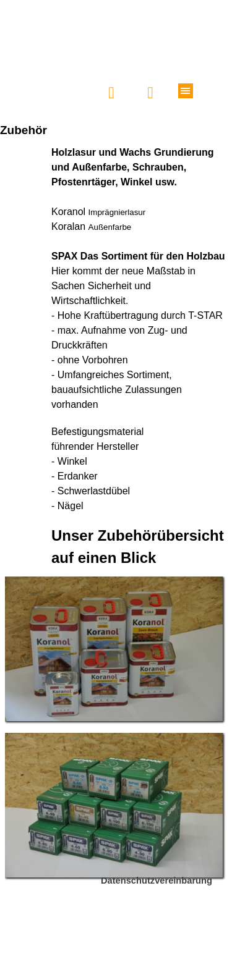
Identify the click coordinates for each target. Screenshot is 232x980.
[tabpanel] (116, 357)
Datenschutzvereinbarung (157, 881)
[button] (112, 93)
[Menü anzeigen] (186, 91)
